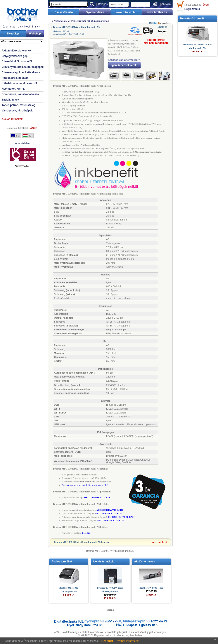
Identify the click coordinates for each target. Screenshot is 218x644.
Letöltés (86, 533)
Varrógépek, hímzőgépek (17, 111)
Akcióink (166, 4)
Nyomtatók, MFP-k (13, 89)
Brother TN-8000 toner (151, 588)
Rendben (107, 641)
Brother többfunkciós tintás (93, 21)
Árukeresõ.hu (22, 166)
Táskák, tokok (10, 100)
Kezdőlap (13, 34)
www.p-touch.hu (126, 12)
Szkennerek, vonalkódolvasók (20, 94)
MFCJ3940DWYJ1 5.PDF (110, 520)
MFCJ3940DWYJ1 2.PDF (110, 510)
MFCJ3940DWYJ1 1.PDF (97, 497)
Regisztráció (192, 9)
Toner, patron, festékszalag (19, 105)
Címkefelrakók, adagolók (17, 61)
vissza (110, 610)
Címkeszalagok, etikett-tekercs (21, 72)
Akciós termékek (12, 119)
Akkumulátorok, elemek (16, 51)
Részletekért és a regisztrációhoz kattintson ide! (85, 485)
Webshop (35, 34)
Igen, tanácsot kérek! (124, 65)
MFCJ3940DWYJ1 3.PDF (108, 513)
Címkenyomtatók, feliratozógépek (23, 67)
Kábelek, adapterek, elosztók (20, 83)
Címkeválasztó (64, 12)
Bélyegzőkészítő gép (15, 56)
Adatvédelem (23, 143)
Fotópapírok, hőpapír (15, 78)
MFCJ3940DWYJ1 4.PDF (122, 517)
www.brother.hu (157, 12)
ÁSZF (34, 128)
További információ (127, 641)
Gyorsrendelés (95, 12)
